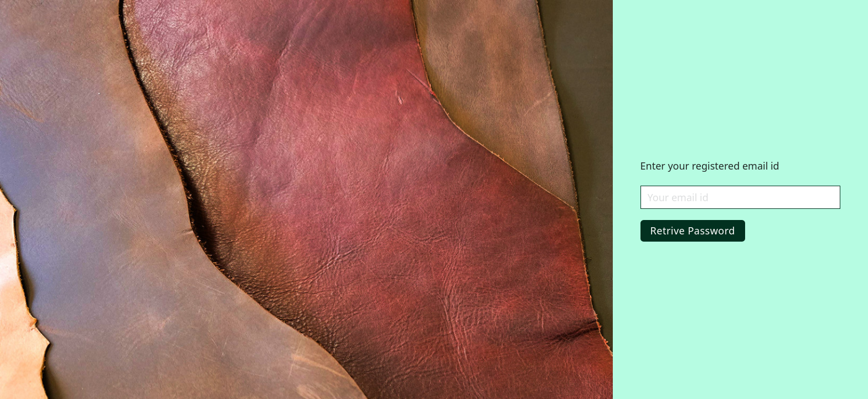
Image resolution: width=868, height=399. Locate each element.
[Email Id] (740, 197)
